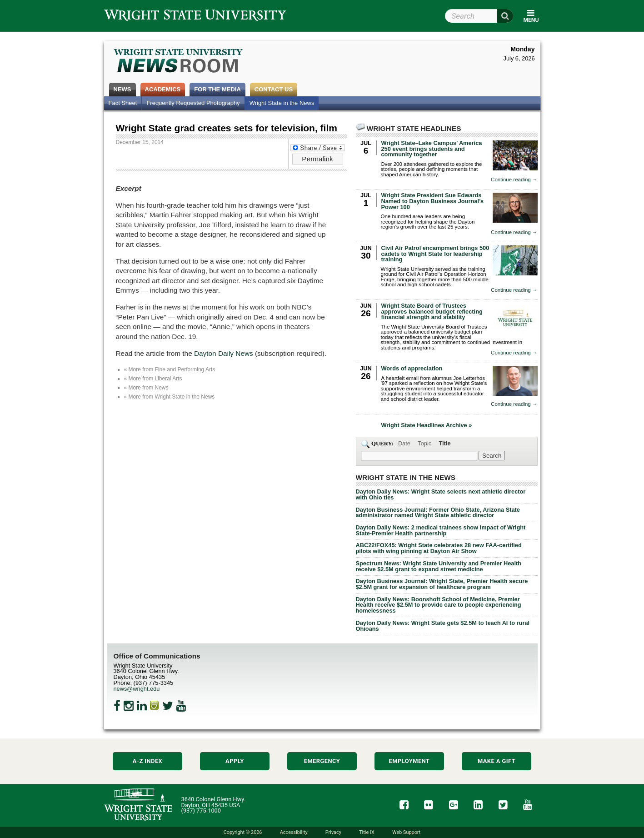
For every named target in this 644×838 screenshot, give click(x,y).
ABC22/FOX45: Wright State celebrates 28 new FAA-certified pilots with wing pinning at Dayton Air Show (439, 548)
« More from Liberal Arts (153, 379)
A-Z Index (148, 761)
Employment (409, 761)
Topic (424, 443)
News (122, 89)
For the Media (217, 89)
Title (444, 443)
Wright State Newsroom (179, 62)
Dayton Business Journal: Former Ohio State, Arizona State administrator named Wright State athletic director (438, 513)
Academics (163, 89)
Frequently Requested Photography (193, 103)
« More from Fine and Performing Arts (170, 369)
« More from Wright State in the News (170, 397)
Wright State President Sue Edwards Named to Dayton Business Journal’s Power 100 (433, 201)
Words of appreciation (412, 368)
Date (404, 443)
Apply (235, 761)
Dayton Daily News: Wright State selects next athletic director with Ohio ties (441, 494)
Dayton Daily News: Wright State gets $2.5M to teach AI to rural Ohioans (443, 626)
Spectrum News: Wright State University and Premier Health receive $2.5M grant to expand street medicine (439, 566)
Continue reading (514, 180)
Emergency (322, 761)
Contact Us (274, 89)
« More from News (146, 388)
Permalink (317, 159)
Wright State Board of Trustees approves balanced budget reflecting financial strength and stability (432, 312)
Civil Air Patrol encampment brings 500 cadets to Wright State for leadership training (435, 254)
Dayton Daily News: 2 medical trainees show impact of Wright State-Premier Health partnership (441, 530)
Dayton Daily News (224, 353)
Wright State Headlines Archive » (427, 426)
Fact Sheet (123, 103)
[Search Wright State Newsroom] (492, 456)
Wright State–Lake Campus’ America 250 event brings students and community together (432, 149)
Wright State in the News (282, 103)
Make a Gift (497, 761)
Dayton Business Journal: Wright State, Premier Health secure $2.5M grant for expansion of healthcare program (442, 584)
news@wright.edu (137, 689)
